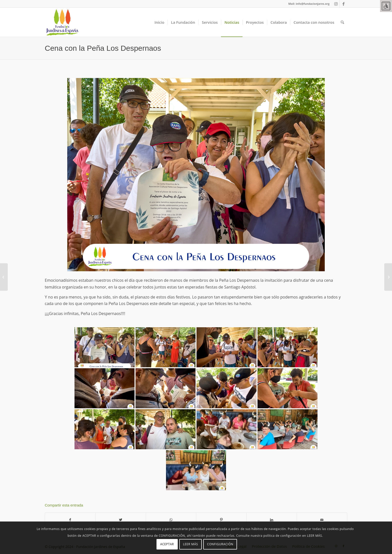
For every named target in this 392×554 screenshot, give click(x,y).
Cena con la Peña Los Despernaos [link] (103, 48)
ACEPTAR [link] (167, 544)
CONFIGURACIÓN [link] (220, 544)
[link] (386, 6)
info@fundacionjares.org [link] (313, 4)
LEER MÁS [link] (190, 544)
